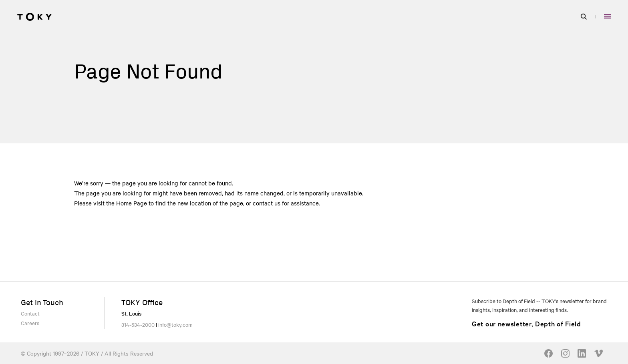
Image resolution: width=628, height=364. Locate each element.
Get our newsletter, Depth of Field (526, 323)
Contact (30, 313)
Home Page (132, 203)
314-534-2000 (138, 324)
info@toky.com (175, 324)
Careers (30, 323)
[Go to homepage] (34, 17)
